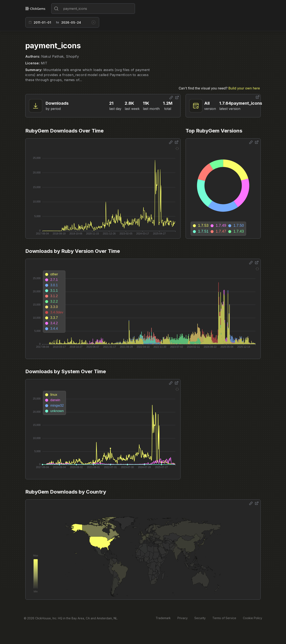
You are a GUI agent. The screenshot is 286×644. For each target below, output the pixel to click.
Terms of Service (224, 618)
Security (200, 618)
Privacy (183, 618)
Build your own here (244, 88)
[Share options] (171, 98)
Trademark (163, 618)
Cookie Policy (253, 618)
